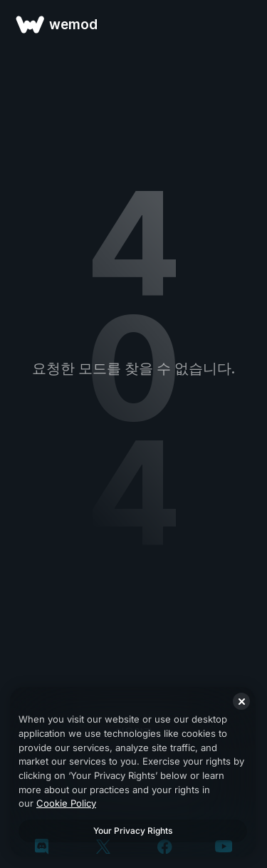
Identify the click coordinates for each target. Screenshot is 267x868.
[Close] (241, 701)
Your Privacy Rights (133, 831)
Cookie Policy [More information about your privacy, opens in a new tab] (66, 803)
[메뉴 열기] (240, 24)
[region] (133, 772)
